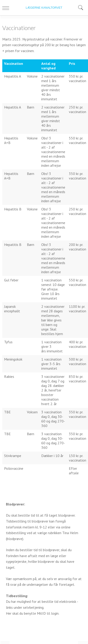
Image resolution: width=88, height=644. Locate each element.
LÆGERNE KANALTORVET (44, 8)
